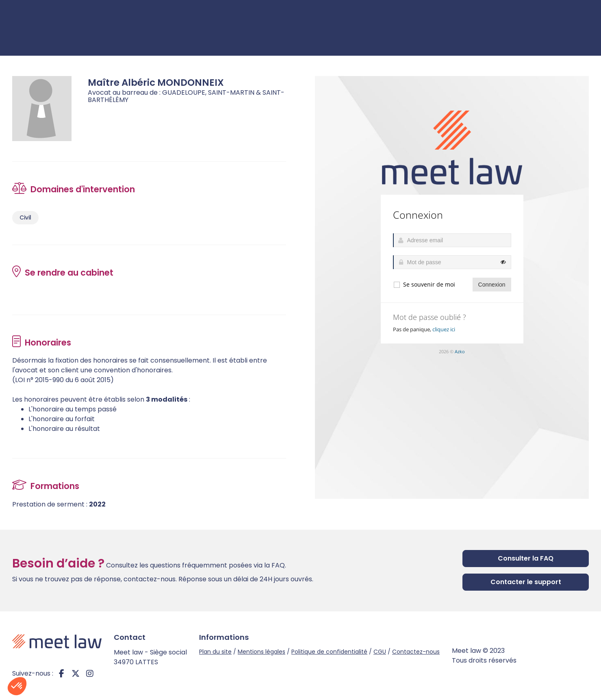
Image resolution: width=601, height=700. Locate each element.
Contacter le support (526, 582)
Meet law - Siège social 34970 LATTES (150, 657)
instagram (90, 674)
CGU (380, 652)
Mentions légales (261, 652)
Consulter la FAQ (526, 558)
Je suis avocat (496, 28)
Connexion (566, 28)
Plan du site (215, 652)
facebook (61, 674)
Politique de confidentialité (329, 652)
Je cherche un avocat (407, 28)
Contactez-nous (416, 652)
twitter (76, 674)
